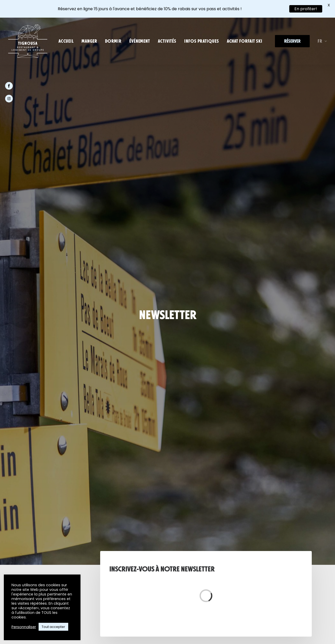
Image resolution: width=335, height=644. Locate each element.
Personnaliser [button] (24, 627)
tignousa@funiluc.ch (117, 424)
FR (322, 41)
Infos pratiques (202, 41)
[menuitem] (66, 41)
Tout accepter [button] (53, 627)
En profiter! (306, 9)
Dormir (113, 41)
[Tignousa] (28, 41)
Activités (167, 41)
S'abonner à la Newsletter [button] (168, 325)
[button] (57, 562)
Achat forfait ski (245, 41)
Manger (89, 41)
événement (140, 41)
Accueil (66, 41)
